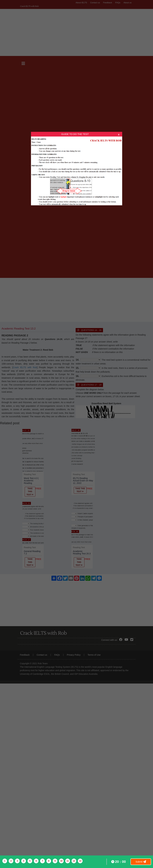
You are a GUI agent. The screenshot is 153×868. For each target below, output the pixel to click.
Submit (141, 862)
